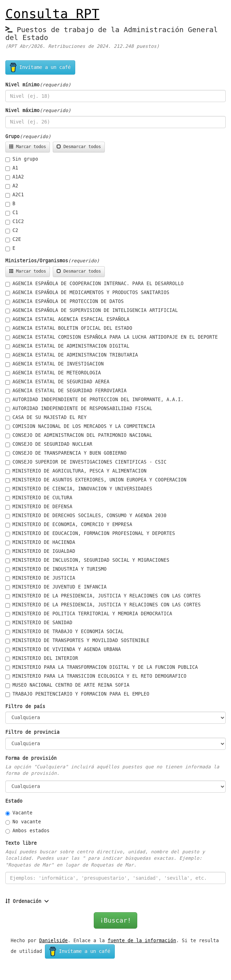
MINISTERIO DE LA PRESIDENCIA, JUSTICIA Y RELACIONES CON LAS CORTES (103, 596)
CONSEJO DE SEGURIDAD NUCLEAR (49, 444)
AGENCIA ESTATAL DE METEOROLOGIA (53, 373)
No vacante (23, 822)
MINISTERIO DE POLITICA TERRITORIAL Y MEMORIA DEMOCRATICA (89, 614)
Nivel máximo (22, 111)
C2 (12, 231)
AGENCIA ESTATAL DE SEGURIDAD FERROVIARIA (66, 391)
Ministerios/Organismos (37, 261)
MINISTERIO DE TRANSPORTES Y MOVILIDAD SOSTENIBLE (77, 641)
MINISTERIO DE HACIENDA (40, 542)
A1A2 (15, 177)
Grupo (12, 137)
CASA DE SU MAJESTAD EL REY (46, 418)
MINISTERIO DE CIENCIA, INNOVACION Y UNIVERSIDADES (79, 489)
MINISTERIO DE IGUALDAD (40, 551)
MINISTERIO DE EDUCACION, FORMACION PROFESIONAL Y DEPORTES (90, 534)
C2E (13, 239)
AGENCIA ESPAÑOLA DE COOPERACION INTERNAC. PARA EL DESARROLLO (94, 284)
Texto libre (21, 843)
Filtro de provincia (32, 732)
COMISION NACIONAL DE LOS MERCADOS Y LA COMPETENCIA (80, 426)
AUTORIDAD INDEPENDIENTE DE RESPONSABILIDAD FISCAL (79, 409)
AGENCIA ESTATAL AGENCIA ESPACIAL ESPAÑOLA (67, 319)
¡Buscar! (115, 920)
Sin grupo (22, 159)
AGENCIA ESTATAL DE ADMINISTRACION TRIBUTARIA (72, 355)
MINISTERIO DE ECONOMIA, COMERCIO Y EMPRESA (69, 525)
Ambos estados (27, 831)
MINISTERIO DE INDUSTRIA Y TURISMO (56, 569)
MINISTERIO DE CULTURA (39, 498)
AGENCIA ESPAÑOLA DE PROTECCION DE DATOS (65, 302)
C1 (12, 213)
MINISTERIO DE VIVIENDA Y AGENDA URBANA (63, 650)
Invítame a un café (40, 67)
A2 (12, 186)
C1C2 (15, 222)
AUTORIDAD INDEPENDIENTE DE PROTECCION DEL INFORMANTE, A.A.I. (94, 400)
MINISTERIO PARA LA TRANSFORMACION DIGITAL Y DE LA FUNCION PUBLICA (102, 667)
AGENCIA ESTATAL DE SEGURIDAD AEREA (57, 382)
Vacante (19, 813)
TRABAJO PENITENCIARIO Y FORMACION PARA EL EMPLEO (77, 694)
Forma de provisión (31, 758)
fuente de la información (142, 941)
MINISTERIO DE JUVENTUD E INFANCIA (56, 587)
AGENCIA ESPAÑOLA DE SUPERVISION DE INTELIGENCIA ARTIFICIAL (92, 310)
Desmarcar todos (79, 147)
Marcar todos (28, 147)
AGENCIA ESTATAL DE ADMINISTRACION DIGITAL (67, 346)
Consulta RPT (52, 14)
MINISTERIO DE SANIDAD (39, 623)
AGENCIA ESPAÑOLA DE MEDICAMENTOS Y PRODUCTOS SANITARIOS (87, 293)
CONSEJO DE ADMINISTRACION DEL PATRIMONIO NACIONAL (79, 435)
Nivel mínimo (22, 85)
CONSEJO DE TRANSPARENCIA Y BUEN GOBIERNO (66, 453)
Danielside (53, 941)
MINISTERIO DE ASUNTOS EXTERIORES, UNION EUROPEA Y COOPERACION (96, 480)
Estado (14, 801)
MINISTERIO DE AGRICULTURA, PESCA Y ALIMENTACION (76, 471)
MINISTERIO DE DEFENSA (39, 507)
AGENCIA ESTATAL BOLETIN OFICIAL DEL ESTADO (69, 328)
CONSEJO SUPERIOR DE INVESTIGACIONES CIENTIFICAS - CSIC (86, 462)
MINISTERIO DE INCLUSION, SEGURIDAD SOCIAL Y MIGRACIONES (87, 560)
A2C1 (15, 195)
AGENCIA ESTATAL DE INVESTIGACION (55, 364)
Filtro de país (25, 707)
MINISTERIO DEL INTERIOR (42, 658)
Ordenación (23, 901)
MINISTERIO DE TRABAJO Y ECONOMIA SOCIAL (65, 632)
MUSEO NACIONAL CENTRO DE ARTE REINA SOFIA (67, 685)
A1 (12, 168)
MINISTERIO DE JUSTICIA (40, 578)
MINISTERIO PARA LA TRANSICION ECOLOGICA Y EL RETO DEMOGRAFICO (96, 676)
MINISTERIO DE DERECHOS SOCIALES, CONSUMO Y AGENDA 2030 (86, 516)
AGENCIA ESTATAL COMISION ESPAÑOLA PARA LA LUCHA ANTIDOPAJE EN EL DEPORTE (112, 337)
